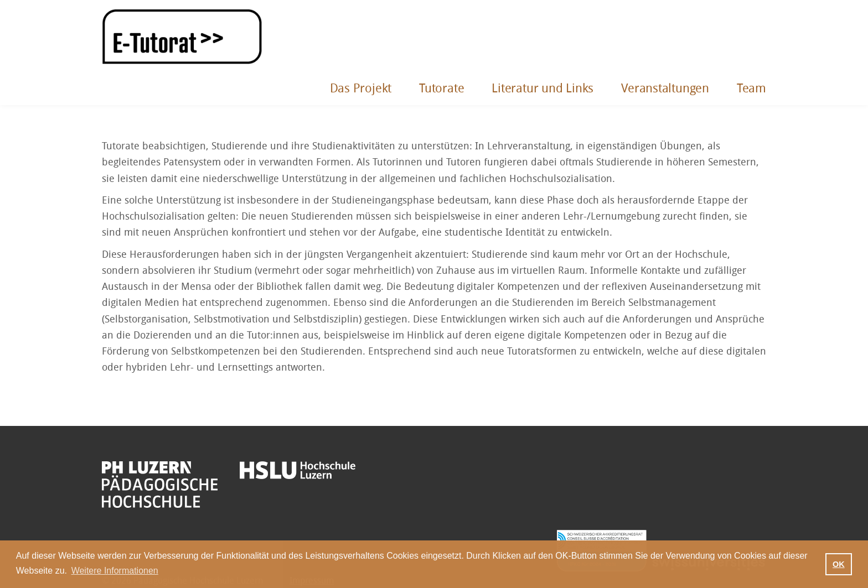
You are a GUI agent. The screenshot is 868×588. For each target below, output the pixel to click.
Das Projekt (361, 89)
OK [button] (839, 564)
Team (751, 89)
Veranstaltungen (665, 89)
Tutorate (441, 89)
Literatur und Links (542, 89)
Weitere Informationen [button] (115, 571)
